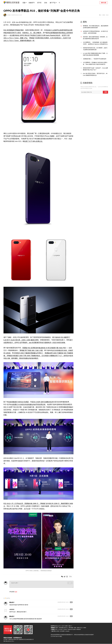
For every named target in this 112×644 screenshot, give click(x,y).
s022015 (12, 610)
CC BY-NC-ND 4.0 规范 (56, 637)
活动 (46, 3)
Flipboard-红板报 (72, 630)
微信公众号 (58, 626)
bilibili (85, 628)
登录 (16, 592)
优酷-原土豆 (80, 628)
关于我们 (6, 640)
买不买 (39, 3)
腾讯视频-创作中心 (64, 628)
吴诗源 (9, 15)
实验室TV (32, 3)
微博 (66, 626)
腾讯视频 (71, 628)
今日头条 (60, 630)
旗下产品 (53, 3)
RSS (56, 630)
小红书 (63, 626)
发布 (70, 583)
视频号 (57, 628)
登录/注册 (104, 3)
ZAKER (65, 630)
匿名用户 (12, 603)
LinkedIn (67, 631)
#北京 (107, 15)
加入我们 (57, 631)
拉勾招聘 (62, 631)
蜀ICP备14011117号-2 (9, 641)
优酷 (75, 628)
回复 (71, 602)
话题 (24, 3)
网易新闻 (79, 630)
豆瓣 (69, 626)
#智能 (104, 15)
